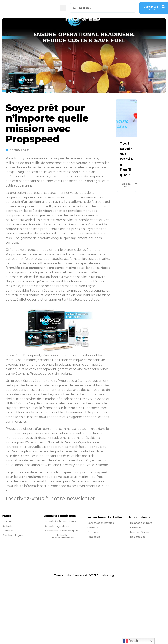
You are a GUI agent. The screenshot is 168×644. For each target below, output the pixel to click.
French (130, 641)
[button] (63, 8)
